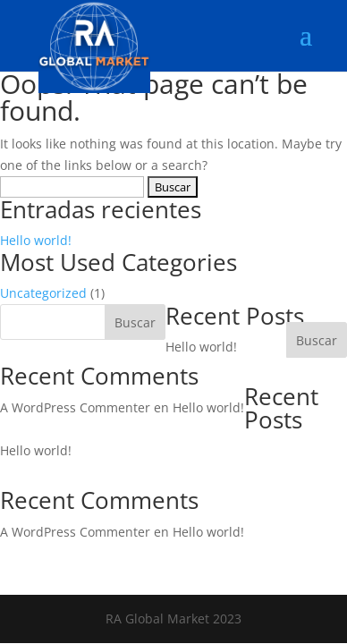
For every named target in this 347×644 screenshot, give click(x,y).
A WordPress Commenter (75, 407)
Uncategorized (43, 293)
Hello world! (36, 240)
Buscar (317, 340)
